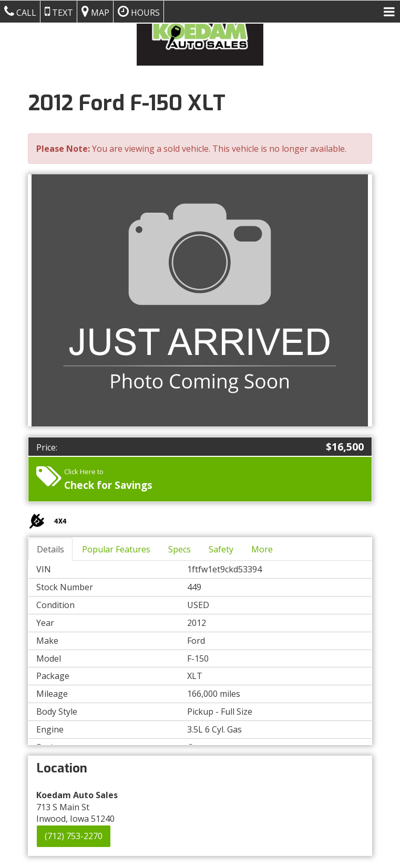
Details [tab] (50, 549)
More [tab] (262, 549)
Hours (139, 12)
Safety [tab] (221, 549)
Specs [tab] (180, 549)
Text (59, 12)
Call (20, 12)
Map (95, 12)
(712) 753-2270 (74, 836)
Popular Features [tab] (116, 549)
